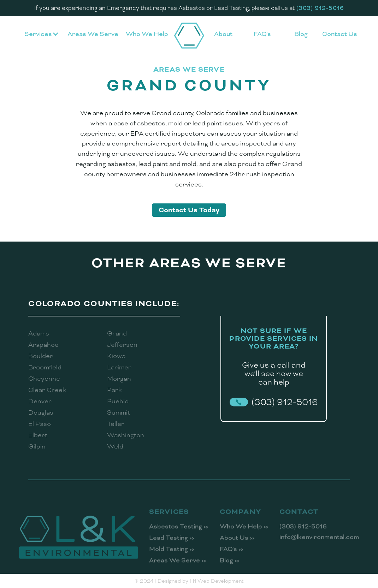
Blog (301, 34)
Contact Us (340, 34)
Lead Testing (172, 544)
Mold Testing (172, 555)
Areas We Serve (93, 34)
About (223, 34)
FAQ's (262, 34)
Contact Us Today (189, 210)
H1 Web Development (217, 581)
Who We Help (147, 34)
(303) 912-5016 (303, 532)
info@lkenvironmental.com (319, 543)
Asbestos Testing (179, 532)
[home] (189, 36)
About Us (237, 544)
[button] (42, 36)
